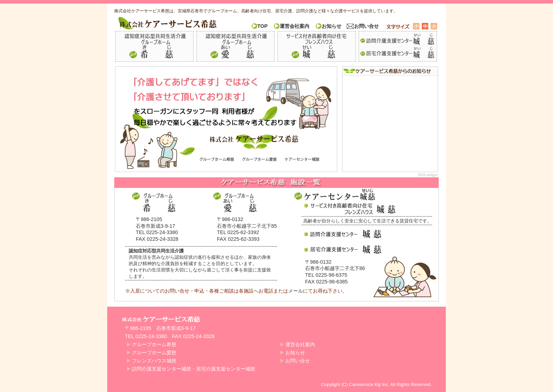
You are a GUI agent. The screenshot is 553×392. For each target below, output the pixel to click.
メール (296, 291)
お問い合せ (366, 26)
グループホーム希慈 (154, 46)
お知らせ (332, 26)
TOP (263, 26)
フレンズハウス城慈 (317, 46)
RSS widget (428, 175)
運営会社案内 (294, 26)
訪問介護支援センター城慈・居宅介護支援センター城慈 (398, 46)
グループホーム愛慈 (236, 46)
